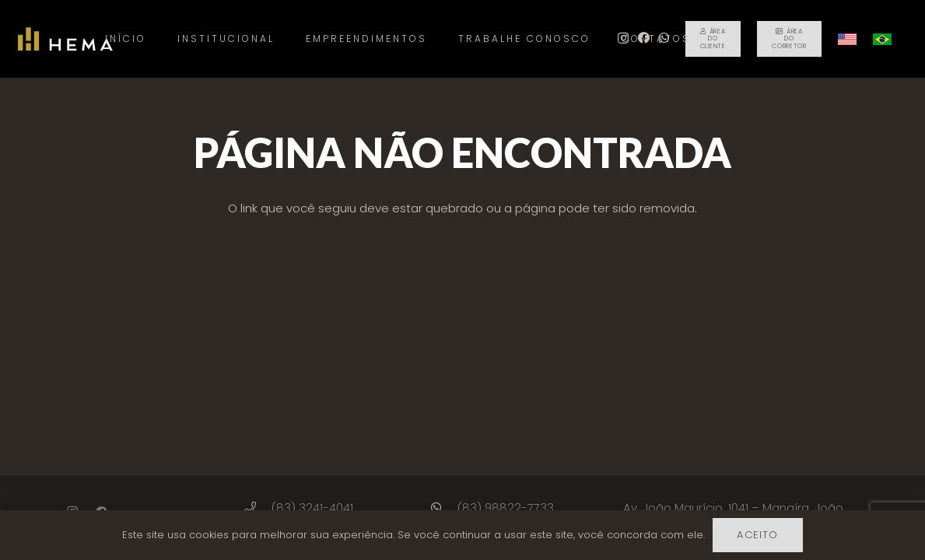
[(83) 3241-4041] (257, 507)
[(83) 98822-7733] (443, 507)
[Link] (65, 39)
